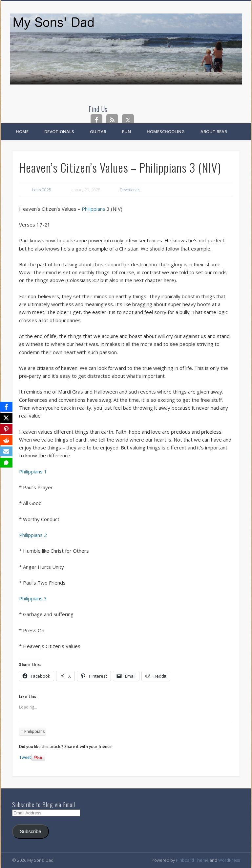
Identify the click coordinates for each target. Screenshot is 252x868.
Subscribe (30, 832)
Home (22, 132)
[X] (6, 418)
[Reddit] (6, 440)
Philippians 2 (33, 535)
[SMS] (6, 463)
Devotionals (59, 132)
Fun (126, 132)
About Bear (214, 132)
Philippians (94, 209)
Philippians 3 (33, 598)
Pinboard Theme (192, 860)
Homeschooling (166, 132)
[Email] (6, 451)
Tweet (25, 757)
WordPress (229, 860)
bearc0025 (42, 190)
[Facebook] (6, 407)
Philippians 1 (33, 471)
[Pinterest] (6, 429)
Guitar (98, 132)
